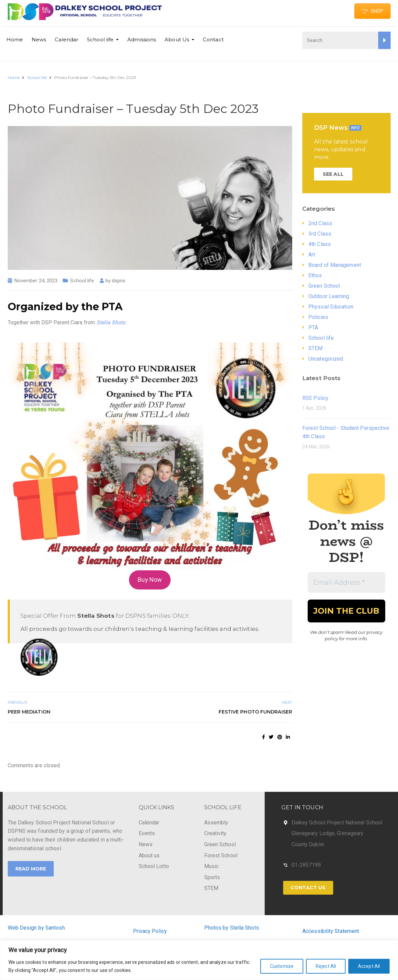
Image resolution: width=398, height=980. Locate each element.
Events (147, 833)
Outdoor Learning (329, 296)
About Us (177, 39)
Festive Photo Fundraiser (255, 712)
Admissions (142, 39)
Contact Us (308, 888)
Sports (212, 877)
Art (312, 255)
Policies (318, 317)
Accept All (369, 966)
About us (149, 855)
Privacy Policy (150, 931)
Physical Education (331, 307)
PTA (313, 328)
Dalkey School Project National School (337, 823)
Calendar (67, 39)
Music (212, 866)
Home (15, 39)
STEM (315, 348)
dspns (119, 281)
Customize (282, 966)
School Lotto (154, 866)
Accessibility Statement (331, 931)
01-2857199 (306, 865)
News (39, 39)
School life (100, 39)
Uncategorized (326, 359)
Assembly (216, 823)
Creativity (215, 833)
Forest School (221, 855)
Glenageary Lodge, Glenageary (328, 833)
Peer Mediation (29, 712)
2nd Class (320, 223)
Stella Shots (111, 322)
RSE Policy (315, 398)
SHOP (372, 11)
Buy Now (150, 580)
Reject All (326, 966)
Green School (324, 286)
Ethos (315, 275)
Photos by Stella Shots (232, 928)
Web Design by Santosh (36, 928)
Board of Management (335, 265)
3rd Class (320, 234)
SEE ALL (333, 174)
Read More (31, 869)
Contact (213, 39)
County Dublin (308, 844)
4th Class (320, 244)
